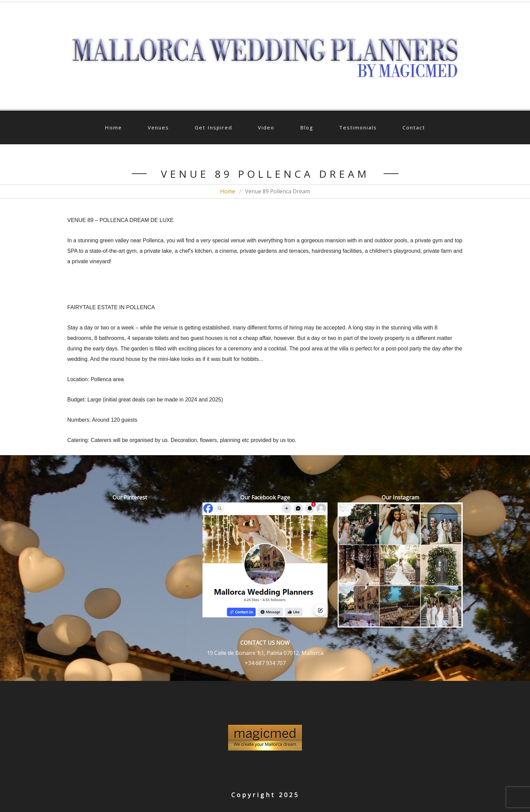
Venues (158, 127)
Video (266, 127)
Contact (414, 127)
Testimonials (358, 127)
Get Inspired (213, 127)
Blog (307, 127)
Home (113, 127)
